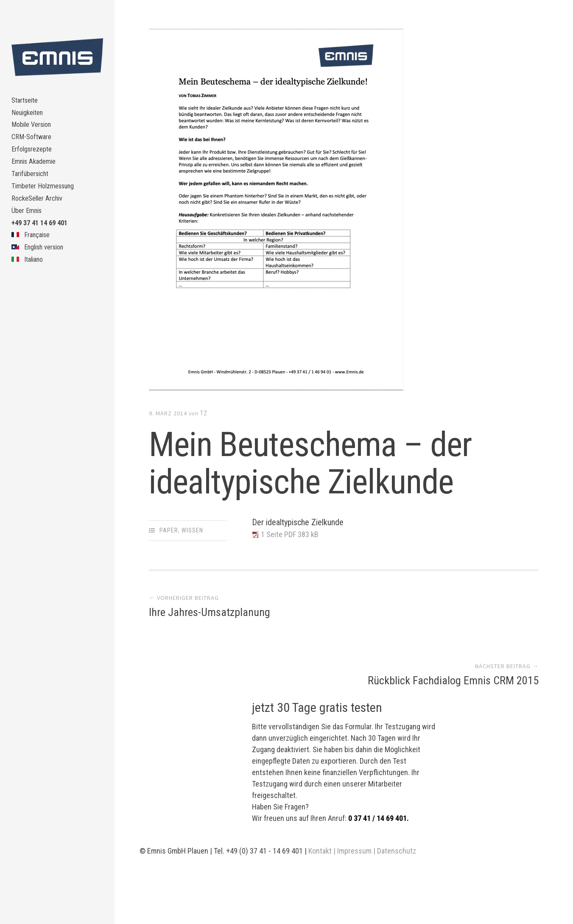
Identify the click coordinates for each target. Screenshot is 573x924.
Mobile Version (34, 132)
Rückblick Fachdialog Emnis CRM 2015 (453, 614)
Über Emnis (29, 238)
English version (41, 283)
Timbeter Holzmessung (47, 208)
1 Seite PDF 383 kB (293, 535)
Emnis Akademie (36, 178)
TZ (204, 413)
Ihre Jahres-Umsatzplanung (210, 614)
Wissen (192, 530)
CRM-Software (34, 147)
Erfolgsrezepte (34, 162)
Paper (169, 530)
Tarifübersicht (33, 192)
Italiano (29, 298)
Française (33, 268)
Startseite (27, 102)
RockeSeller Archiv (40, 223)
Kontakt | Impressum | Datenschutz (362, 784)
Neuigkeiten (30, 117)
